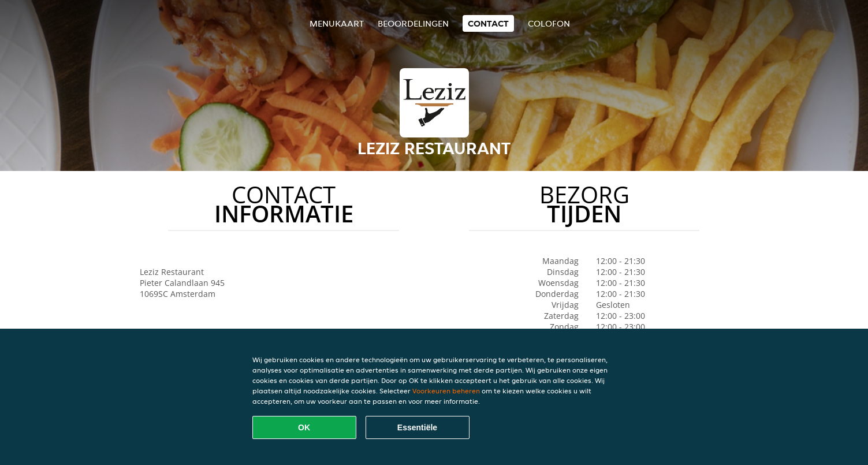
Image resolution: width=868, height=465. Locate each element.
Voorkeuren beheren (446, 391)
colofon (549, 23)
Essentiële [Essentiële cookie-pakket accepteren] (417, 427)
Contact (488, 23)
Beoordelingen (413, 23)
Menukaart (337, 23)
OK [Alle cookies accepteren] (304, 427)
